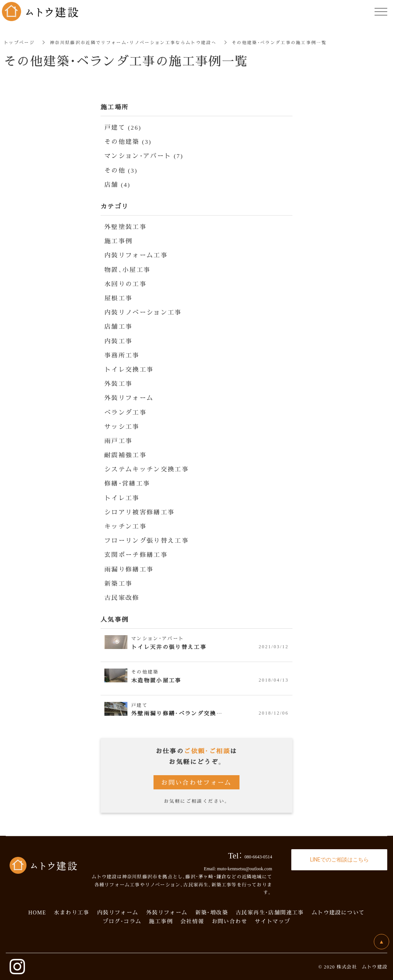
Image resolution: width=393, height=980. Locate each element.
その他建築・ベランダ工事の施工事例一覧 (299, 42)
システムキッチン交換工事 (147, 469)
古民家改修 (122, 597)
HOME (37, 912)
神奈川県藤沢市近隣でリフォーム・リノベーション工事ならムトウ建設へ (142, 42)
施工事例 (119, 241)
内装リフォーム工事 (136, 255)
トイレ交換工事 (129, 369)
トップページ (20, 42)
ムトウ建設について (338, 912)
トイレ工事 (122, 498)
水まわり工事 (71, 912)
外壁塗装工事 (125, 226)
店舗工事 (119, 326)
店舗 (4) (118, 184)
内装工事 (119, 341)
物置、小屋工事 (128, 269)
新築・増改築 (212, 912)
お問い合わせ (230, 921)
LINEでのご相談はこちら (339, 859)
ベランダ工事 (125, 412)
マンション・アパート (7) (144, 156)
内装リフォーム (118, 912)
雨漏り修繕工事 (129, 569)
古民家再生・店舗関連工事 (270, 912)
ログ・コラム (125, 921)
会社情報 (192, 921)
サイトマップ (272, 921)
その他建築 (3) (128, 141)
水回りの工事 (125, 284)
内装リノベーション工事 (143, 312)
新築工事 (119, 583)
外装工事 (119, 383)
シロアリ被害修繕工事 (140, 512)
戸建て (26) (123, 127)
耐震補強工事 (125, 455)
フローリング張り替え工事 (147, 540)
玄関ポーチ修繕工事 (136, 554)
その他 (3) (121, 170)
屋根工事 (119, 298)
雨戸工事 (119, 441)
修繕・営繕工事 (128, 483)
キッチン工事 (125, 526)
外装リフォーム (129, 398)
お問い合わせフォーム (196, 782)
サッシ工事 (122, 426)
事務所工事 (122, 355)
